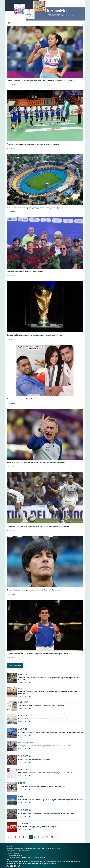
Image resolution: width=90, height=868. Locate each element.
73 (52, 837)
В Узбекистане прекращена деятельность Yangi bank (38, 827)
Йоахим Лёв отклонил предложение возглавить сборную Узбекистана (33, 590)
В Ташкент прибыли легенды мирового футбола (25, 272)
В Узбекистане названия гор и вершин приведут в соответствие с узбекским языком (51, 800)
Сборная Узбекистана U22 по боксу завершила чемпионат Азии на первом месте (37, 654)
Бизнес (22, 783)
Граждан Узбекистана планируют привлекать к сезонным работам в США (46, 719)
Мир (20, 688)
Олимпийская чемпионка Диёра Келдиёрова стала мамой (29, 399)
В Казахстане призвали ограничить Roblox (34, 759)
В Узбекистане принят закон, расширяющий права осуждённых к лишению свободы (50, 732)
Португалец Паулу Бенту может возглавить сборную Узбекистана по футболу (36, 463)
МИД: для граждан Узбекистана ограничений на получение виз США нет (46, 773)
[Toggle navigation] (9, 23)
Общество (23, 674)
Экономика (24, 824)
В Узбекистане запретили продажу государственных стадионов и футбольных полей (39, 208)
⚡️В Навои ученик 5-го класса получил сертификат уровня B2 (42, 705)
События (23, 729)
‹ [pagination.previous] (8, 837)
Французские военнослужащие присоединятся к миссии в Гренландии (45, 746)
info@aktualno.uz (17, 855)
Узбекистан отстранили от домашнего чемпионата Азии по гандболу (33, 144)
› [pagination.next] (56, 837)
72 (47, 837)
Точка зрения (25, 756)
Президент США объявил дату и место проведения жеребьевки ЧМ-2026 (34, 335)
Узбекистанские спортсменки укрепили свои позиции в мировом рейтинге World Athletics (41, 81)
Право (21, 797)
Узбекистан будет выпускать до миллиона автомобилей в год (42, 786)
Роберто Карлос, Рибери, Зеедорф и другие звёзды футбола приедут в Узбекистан (38, 526)
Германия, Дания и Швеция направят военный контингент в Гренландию (46, 813)
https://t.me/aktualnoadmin (36, 857)
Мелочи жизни (26, 743)
